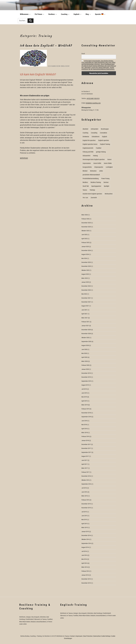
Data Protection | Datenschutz (92, 636)
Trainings (92, 190)
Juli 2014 (84, 551)
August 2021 (85, 306)
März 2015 (85, 528)
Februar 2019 (85, 409)
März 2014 (85, 567)
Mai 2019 (84, 397)
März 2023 (85, 278)
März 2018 (85, 433)
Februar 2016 (85, 500)
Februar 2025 (85, 243)
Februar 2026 (85, 219)
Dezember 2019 (86, 373)
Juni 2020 (84, 349)
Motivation (93, 171)
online (101, 171)
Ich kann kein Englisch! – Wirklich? (46, 45)
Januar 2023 (85, 282)
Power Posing (105, 178)
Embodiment (96, 137)
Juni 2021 (84, 310)
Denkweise (86, 137)
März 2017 (85, 468)
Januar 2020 (85, 369)
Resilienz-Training (96, 182)
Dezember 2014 (86, 535)
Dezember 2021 (86, 298)
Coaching (65, 14)
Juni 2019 (84, 393)
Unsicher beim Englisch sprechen (92, 194)
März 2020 (85, 361)
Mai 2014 (84, 559)
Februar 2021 (85, 322)
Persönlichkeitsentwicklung (91, 178)
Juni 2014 (84, 555)
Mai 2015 (84, 520)
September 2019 (86, 381)
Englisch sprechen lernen (90, 144)
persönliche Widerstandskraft (91, 175)
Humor (109, 159)
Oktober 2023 (85, 270)
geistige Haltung (101, 152)
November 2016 (86, 476)
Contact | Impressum (76, 636)
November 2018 (86, 413)
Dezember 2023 (86, 262)
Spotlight (107, 186)
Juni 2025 (84, 235)
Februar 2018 (85, 436)
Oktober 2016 (85, 480)
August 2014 (85, 547)
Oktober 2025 (85, 231)
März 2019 (85, 405)
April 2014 (84, 563)
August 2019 (85, 385)
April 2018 (84, 429)
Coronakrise (103, 133)
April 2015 (84, 524)
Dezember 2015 (86, 504)
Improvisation (87, 163)
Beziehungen (105, 129)
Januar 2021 (85, 326)
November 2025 (86, 227)
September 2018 (86, 417)
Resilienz (53, 14)
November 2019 (86, 377)
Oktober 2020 (85, 338)
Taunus (85, 190)
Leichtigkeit (109, 167)
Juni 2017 (84, 460)
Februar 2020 (85, 365)
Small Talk (86, 186)
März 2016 (85, 496)
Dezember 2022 (86, 286)
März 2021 (85, 318)
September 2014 (86, 543)
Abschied (85, 129)
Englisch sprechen (104, 140)
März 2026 (85, 215)
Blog (88, 14)
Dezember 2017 (86, 444)
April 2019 (84, 401)
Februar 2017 (85, 472)
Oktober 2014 (85, 539)
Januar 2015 (85, 532)
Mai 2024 (84, 258)
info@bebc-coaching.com (93, 103)
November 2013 (86, 583)
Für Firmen (40, 14)
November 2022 (86, 290)
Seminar (106, 182)
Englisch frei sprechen (89, 140)
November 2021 (86, 302)
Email (83, 54)
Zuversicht (94, 198)
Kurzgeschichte (87, 167)
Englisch (78, 14)
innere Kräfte (97, 163)
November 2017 (86, 448)
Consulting (94, 133)
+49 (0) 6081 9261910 (93, 98)
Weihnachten (109, 194)
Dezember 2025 (86, 223)
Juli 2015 (84, 512)
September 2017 (86, 452)
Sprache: (100, 14)
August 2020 (85, 345)
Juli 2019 (84, 389)
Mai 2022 (84, 294)
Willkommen (25, 14)
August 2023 (85, 274)
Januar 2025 (85, 247)
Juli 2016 (84, 488)
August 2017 (85, 456)
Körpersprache (99, 167)
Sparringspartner (96, 186)
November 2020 (86, 334)
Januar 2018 (85, 441)
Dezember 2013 (86, 579)
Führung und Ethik (88, 152)
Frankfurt (99, 148)
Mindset (85, 171)
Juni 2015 (84, 516)
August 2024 (85, 254)
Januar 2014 (85, 575)
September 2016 (86, 484)
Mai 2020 (84, 353)
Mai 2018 (84, 425)
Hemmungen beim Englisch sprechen (94, 159)
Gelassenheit (86, 156)
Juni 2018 (84, 421)
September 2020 (86, 342)
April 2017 (84, 464)
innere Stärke (108, 163)
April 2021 (84, 314)
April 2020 (84, 357)
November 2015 (86, 508)
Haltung (95, 156)
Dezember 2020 (86, 330)
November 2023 (86, 266)
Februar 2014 (85, 571)
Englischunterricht (88, 148)
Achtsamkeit (95, 129)
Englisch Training (105, 144)
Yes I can (85, 198)
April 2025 (84, 239)
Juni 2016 (84, 492)
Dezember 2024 (86, 250)
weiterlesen (24, 158)
